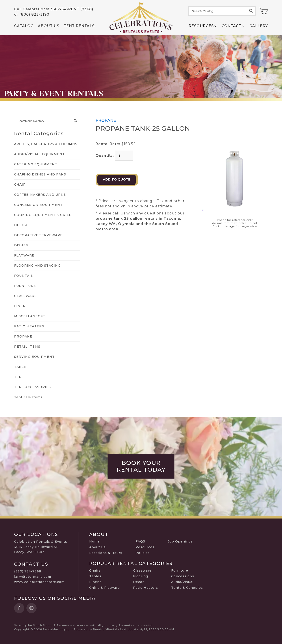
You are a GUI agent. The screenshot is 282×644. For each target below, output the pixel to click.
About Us (49, 26)
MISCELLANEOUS (30, 316)
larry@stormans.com (33, 577)
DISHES (21, 245)
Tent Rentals (79, 26)
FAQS (140, 541)
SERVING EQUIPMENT (34, 357)
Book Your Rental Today (141, 466)
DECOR (21, 225)
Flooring (141, 576)
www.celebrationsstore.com (39, 582)
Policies (143, 553)
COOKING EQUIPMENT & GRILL (43, 215)
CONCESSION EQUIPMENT (38, 205)
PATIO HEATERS (29, 326)
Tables (95, 576)
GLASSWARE (25, 296)
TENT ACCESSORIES (32, 387)
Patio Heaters (146, 588)
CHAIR (20, 185)
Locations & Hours (106, 553)
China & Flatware (105, 588)
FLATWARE (24, 255)
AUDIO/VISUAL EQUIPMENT (39, 154)
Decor (138, 582)
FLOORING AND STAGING (37, 266)
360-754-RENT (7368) (72, 9)
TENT (19, 377)
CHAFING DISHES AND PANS (40, 174)
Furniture (180, 570)
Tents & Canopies (187, 588)
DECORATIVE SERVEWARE (38, 235)
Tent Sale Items (28, 397)
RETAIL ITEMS (27, 347)
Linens (95, 582)
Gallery (259, 26)
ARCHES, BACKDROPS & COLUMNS (46, 144)
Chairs (95, 570)
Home (95, 541)
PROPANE (23, 336)
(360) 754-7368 (28, 571)
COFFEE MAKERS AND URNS (40, 195)
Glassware (142, 570)
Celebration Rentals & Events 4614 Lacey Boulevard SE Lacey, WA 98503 (41, 547)
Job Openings (180, 541)
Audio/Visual (182, 582)
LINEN (20, 306)
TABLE (20, 367)
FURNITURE (25, 286)
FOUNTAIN (24, 276)
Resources (145, 547)
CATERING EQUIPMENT (36, 164)
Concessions (183, 576)
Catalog (24, 26)
